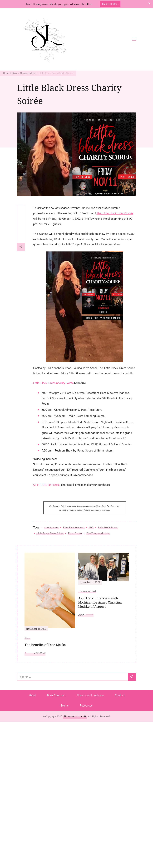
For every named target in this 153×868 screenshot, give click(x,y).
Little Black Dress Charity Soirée (53, 383)
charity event (51, 527)
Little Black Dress (108, 527)
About (32, 695)
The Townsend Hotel (98, 533)
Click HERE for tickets (46, 485)
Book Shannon (56, 695)
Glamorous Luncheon (90, 695)
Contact (120, 695)
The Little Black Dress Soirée (115, 213)
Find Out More (110, 4)
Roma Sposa (75, 533)
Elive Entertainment (74, 527)
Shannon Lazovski (75, 716)
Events (65, 705)
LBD (91, 527)
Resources (86, 705)
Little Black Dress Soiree (50, 533)
